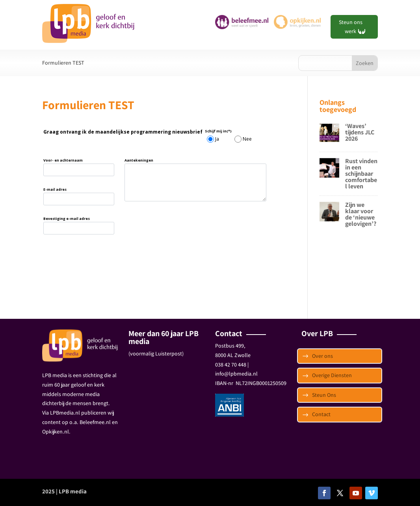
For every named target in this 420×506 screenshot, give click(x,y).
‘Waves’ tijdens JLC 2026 (360, 132)
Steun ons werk (351, 27)
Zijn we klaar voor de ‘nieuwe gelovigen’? (361, 214)
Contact (321, 414)
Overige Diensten (332, 375)
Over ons (322, 356)
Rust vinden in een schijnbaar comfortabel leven (361, 174)
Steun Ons (324, 395)
